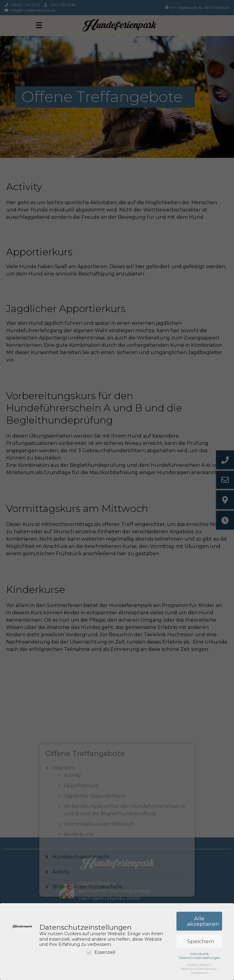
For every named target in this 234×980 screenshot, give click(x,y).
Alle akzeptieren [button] (203, 922)
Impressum (199, 973)
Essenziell (101, 953)
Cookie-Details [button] (198, 966)
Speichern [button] (201, 942)
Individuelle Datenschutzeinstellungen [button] (199, 956)
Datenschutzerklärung (198, 969)
